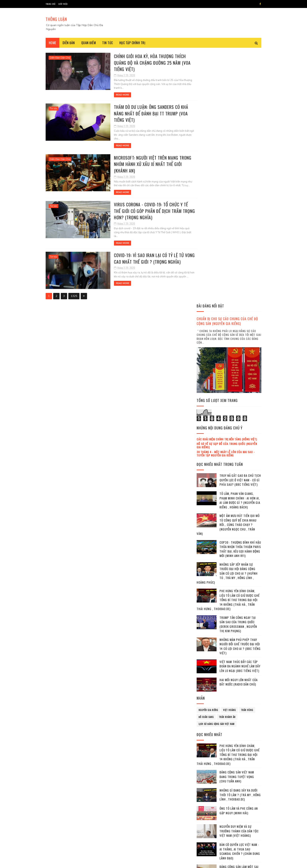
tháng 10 (206, 786)
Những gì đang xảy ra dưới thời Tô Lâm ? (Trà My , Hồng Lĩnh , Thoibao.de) (240, 542)
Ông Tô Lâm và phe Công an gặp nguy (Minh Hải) (239, 558)
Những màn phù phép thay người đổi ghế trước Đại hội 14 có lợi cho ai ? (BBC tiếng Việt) (240, 394)
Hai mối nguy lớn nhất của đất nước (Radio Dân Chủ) (239, 430)
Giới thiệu (63, 4)
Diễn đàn (69, 43)
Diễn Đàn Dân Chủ (60, 58)
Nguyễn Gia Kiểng (208, 457)
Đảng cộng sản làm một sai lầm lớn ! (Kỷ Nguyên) (239, 617)
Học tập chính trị (132, 43)
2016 (205, 710)
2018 (205, 721)
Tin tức (108, 43)
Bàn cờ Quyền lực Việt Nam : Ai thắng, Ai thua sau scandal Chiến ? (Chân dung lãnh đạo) (240, 599)
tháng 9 (206, 781)
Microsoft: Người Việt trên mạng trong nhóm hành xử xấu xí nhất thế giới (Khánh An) (143, 164)
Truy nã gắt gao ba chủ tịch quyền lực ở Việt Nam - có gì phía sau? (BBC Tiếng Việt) (240, 228)
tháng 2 (206, 743)
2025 (205, 827)
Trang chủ (51, 4)
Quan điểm (89, 43)
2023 (205, 815)
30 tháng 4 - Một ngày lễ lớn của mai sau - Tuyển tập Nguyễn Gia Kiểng (226, 201)
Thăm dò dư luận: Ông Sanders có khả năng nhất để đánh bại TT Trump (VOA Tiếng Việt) (141, 113)
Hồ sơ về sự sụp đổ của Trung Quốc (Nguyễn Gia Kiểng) (227, 193)
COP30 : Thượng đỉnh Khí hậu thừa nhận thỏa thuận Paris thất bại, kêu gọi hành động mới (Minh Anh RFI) (240, 296)
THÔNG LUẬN (56, 19)
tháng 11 (206, 792)
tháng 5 (206, 759)
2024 (205, 821)
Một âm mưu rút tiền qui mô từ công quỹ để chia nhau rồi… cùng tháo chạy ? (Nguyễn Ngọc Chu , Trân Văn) (228, 272)
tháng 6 (206, 765)
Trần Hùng (247, 457)
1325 (74, 292)
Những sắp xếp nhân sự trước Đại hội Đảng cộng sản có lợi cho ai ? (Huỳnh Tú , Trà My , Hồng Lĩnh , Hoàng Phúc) (227, 321)
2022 (205, 810)
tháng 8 (206, 775)
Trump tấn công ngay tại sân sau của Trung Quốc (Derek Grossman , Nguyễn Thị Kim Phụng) (238, 372)
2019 (205, 727)
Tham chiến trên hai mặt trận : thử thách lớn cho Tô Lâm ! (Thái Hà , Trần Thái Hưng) (240, 639)
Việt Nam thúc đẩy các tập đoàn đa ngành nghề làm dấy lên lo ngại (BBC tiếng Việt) (240, 414)
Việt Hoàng (230, 457)
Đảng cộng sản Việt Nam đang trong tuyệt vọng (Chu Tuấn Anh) (237, 524)
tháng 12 (206, 797)
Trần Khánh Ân (227, 464)
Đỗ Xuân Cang (206, 464)
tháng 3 (206, 748)
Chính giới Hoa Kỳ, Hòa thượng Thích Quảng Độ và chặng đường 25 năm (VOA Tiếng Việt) (142, 62)
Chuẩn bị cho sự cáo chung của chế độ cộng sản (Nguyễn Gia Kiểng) (227, 69)
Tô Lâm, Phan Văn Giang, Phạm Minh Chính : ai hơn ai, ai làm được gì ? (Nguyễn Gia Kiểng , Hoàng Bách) (240, 248)
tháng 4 (206, 754)
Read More (112, 95)
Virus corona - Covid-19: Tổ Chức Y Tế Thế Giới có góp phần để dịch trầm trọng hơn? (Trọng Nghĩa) (145, 211)
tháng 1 (206, 737)
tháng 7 (206, 770)
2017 (205, 715)
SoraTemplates (69, 863)
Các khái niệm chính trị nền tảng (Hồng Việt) (227, 187)
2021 (205, 804)
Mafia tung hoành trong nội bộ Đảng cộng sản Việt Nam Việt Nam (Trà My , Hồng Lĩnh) (240, 661)
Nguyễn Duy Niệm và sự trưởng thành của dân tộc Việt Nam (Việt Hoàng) (239, 579)
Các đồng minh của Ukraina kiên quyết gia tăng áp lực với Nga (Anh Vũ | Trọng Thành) (239, 683)
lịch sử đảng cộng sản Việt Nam (217, 471)
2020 (205, 732)
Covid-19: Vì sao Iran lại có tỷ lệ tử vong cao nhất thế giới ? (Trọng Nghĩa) (144, 254)
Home (52, 43)
